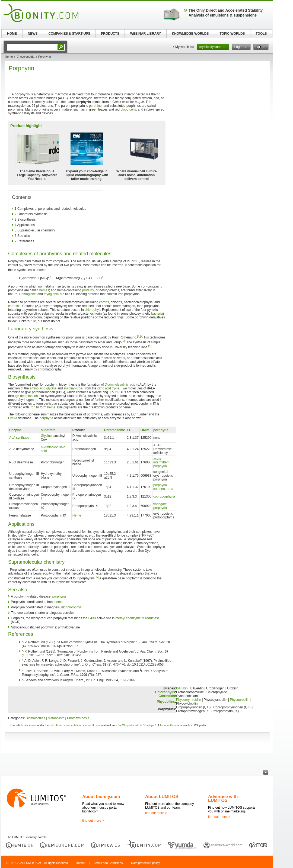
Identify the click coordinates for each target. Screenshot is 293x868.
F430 (92, 618)
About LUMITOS (162, 797)
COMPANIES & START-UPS (69, 34)
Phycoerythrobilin (189, 700)
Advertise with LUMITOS (223, 798)
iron (33, 407)
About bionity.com (101, 797)
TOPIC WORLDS (232, 34)
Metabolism (56, 718)
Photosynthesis (78, 718)
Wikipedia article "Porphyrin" (139, 725)
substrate (48, 430)
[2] (142, 336)
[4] (150, 346)
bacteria (157, 314)
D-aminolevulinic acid (120, 385)
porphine (95, 106)
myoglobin (51, 294)
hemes (44, 290)
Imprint (81, 863)
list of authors (168, 725)
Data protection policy (145, 863)
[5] (97, 577)
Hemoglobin (28, 294)
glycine (51, 388)
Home (9, 57)
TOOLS (261, 34)
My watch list (185, 47)
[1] (139, 336)
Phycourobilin (240, 700)
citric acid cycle (108, 388)
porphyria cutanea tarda (163, 487)
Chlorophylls (165, 692)
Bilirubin (182, 688)
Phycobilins (166, 702)
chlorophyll (92, 310)
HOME (12, 34)
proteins (88, 290)
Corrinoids (167, 696)
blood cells (128, 109)
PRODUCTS (110, 34)
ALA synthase (19, 438)
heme (51, 407)
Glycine (46, 436)
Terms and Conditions (108, 863)
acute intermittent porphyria (161, 462)
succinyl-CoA (73, 388)
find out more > (93, 821)
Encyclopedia (25, 57)
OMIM (13, 418)
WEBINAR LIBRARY (146, 34)
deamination (29, 396)
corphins (14, 306)
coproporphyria (164, 496)
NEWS (33, 34)
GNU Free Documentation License (70, 725)
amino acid (37, 388)
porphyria (46, 418)
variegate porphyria (160, 506)
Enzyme (15, 430)
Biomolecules (35, 718)
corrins (104, 302)
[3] (124, 341)
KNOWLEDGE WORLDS (190, 34)
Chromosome (114, 430)
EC (129, 430)
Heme (77, 515)
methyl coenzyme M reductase (138, 618)
